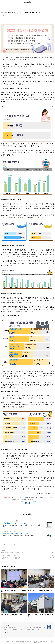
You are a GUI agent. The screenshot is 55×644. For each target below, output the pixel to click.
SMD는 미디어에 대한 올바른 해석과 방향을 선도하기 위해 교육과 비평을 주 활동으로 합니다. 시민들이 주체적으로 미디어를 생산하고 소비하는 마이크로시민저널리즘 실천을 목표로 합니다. (25, 628)
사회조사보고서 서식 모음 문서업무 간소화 (15, 523)
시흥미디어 (28, 2)
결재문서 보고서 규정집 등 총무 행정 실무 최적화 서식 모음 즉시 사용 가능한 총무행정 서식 (23, 526)
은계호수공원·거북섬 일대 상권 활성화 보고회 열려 (10, 554)
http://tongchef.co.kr (8, 531)
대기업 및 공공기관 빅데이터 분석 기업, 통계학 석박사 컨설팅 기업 (19, 536)
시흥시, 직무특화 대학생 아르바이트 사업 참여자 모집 (11, 559)
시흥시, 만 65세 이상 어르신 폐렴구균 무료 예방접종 (11, 557)
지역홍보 (3, 550)
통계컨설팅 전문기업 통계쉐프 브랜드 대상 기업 (16, 534)
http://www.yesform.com (9, 521)
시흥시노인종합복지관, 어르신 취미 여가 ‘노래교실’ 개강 (11, 552)
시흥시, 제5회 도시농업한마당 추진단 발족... (9, 556)
